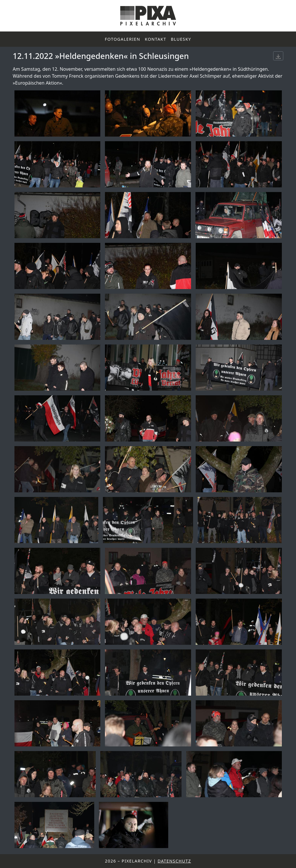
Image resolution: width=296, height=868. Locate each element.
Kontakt (156, 39)
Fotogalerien (123, 39)
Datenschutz (174, 861)
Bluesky (181, 39)
